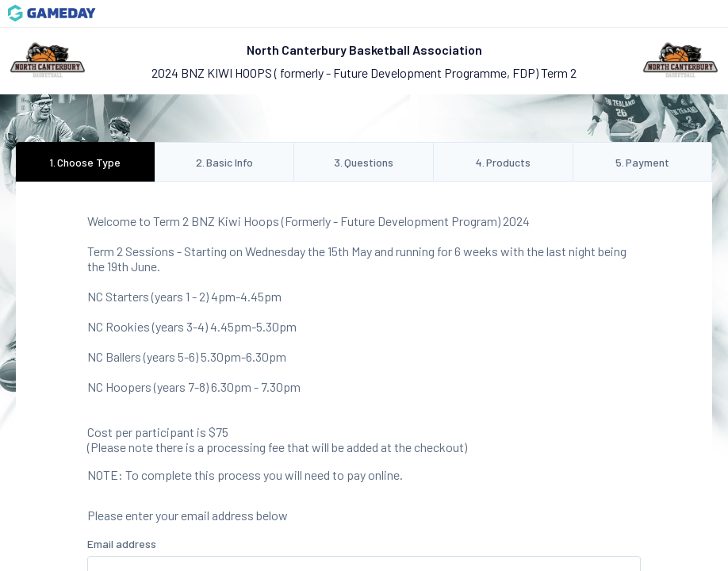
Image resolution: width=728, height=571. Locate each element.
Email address (122, 544)
